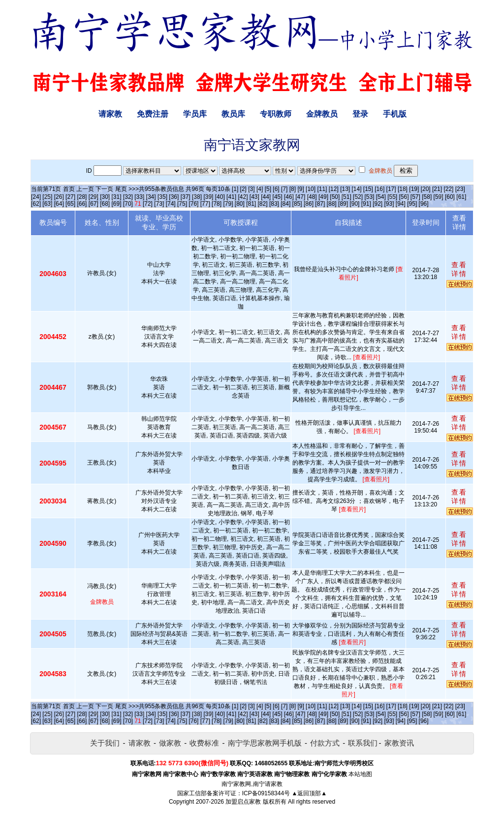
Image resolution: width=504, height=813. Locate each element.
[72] (148, 204)
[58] (427, 197)
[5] (268, 189)
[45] (278, 197)
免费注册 (153, 114)
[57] (415, 197)
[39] (208, 197)
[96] (424, 204)
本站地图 (360, 774)
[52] (358, 197)
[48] (312, 197)
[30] (105, 197)
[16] (379, 189)
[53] (369, 197)
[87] (320, 204)
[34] (151, 197)
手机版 (395, 114)
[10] (311, 189)
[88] (332, 204)
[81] (251, 204)
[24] (36, 197)
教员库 (233, 114)
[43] (254, 197)
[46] (289, 197)
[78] (217, 204)
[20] (426, 189)
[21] (437, 189)
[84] (285, 204)
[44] (266, 197)
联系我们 (363, 743)
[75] (182, 204)
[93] (389, 204)
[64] (59, 204)
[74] (171, 204)
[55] (392, 197)
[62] (36, 204)
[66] (82, 204)
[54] (381, 197)
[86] (309, 204)
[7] (284, 189)
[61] (461, 197)
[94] (401, 204)
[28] (82, 197)
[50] (335, 197)
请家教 (110, 114)
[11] (322, 189)
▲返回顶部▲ (309, 793)
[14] (357, 189)
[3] (251, 189)
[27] (70, 197)
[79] (228, 204)
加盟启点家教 (243, 802)
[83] (274, 204)
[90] (354, 204)
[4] (260, 189)
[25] (47, 197)
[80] (240, 204)
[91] (366, 204)
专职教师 (276, 114)
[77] (205, 204)
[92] (378, 204)
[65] (70, 204)
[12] (334, 189)
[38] (197, 197)
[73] (159, 204)
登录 (360, 114)
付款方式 (325, 743)
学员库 (195, 114)
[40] (220, 197)
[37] (186, 197)
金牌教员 (322, 114)
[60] (450, 197)
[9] (300, 189)
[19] (414, 189)
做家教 (170, 743)
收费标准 (204, 743)
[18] (403, 189)
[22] (448, 189)
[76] (193, 204)
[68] (105, 204)
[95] (412, 204)
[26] (59, 197)
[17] (391, 189)
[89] (343, 204)
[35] (162, 197)
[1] (235, 189)
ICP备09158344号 (266, 793)
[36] (174, 197)
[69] (117, 204)
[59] (439, 197)
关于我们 (105, 743)
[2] (243, 189)
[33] (139, 197)
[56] (404, 197)
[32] (128, 197)
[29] (94, 197)
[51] (346, 197)
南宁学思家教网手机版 (265, 743)
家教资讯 (399, 743)
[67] (94, 204)
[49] (323, 197)
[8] (293, 189)
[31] (117, 197)
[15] (368, 189)
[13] (345, 189)
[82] (263, 204)
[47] (300, 197)
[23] (460, 189)
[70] (128, 204)
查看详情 (459, 269)
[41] (231, 197)
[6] (276, 189)
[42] (243, 197)
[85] (297, 204)
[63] (47, 204)
